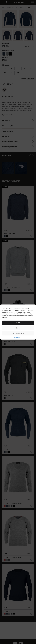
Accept (18, 323)
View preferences (18, 333)
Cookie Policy (17, 337)
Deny (18, 328)
